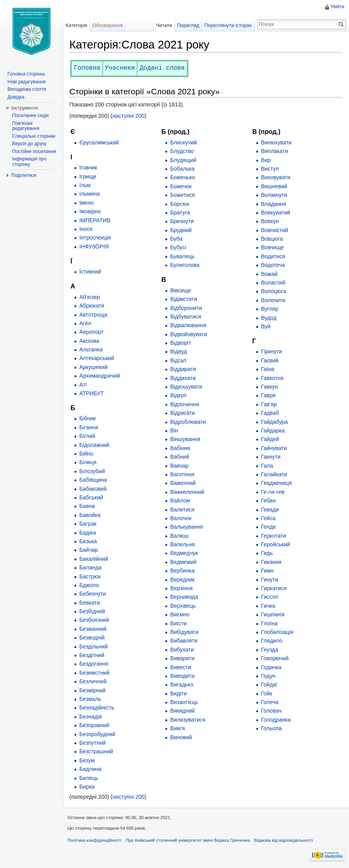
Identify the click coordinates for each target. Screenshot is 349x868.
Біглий (87, 436)
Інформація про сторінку (29, 162)
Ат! (83, 385)
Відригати (182, 413)
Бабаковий (93, 489)
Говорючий (275, 658)
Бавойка (90, 515)
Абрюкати (92, 306)
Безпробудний (97, 734)
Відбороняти (186, 308)
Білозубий (92, 471)
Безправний (94, 725)
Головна (87, 68)
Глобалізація (277, 632)
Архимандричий (99, 376)
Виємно (180, 614)
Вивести (180, 667)
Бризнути (182, 221)
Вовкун (270, 221)
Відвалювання (188, 325)
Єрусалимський (99, 142)
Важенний (183, 483)
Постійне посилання (34, 151)
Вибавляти (184, 641)
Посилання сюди (30, 115)
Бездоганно (94, 664)
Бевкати (90, 603)
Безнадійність (97, 708)
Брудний (181, 230)
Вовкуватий (276, 212)
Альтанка (91, 349)
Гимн (267, 571)
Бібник (87, 418)
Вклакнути (274, 195)
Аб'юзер (89, 297)
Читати (164, 25)
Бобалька (182, 169)
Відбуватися (185, 317)
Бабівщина (93, 480)
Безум (87, 760)
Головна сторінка (26, 74)
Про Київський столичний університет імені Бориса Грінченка (188, 840)
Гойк (266, 693)
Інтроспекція (95, 238)
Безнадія (90, 717)
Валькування (186, 527)
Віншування (185, 439)
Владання (273, 204)
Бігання (89, 427)
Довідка (16, 97)
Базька (88, 541)
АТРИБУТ (91, 393)
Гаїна (268, 369)
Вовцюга (272, 239)
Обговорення (108, 25)
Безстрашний (96, 751)
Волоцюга (273, 291)
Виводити (182, 676)
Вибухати (182, 650)
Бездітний (92, 655)
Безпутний (92, 743)
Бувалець (182, 256)
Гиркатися (274, 588)
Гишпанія (273, 614)
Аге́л (85, 323)
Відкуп (178, 395)
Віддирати (183, 369)
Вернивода (184, 597)
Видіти (178, 693)
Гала (267, 466)
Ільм (85, 185)
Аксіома (89, 341)
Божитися (182, 195)
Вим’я (177, 728)
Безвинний (93, 629)
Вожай (269, 274)
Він (174, 430)
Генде (268, 527)
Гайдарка (273, 430)
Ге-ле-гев (273, 492)
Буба (176, 239)
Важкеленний (187, 492)
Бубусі (178, 247)
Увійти (337, 7)
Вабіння (180, 448)
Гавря (268, 395)
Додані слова (162, 68)
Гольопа (271, 728)
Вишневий (274, 186)
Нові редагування (27, 82)
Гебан (268, 501)
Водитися (273, 256)
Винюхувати (276, 142)
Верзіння (181, 588)
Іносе (86, 229)
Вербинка (182, 571)
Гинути (269, 580)
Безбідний (92, 611)
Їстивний (90, 272)
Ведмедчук (184, 553)
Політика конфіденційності (94, 840)
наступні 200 (128, 116)
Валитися (182, 510)
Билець (89, 778)
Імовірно (90, 211)
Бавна (87, 506)
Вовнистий (274, 230)
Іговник (88, 167)
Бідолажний (94, 445)
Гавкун (269, 387)
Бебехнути (92, 594)
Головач (271, 711)
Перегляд (188, 25)
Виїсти (178, 623)
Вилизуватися (188, 720)
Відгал (178, 360)
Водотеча (273, 265)
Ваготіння (182, 474)
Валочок (181, 518)
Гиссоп (269, 597)
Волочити (273, 300)
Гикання (271, 562)
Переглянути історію (228, 25)
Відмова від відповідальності (284, 840)
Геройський (275, 544)
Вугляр (270, 309)
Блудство (182, 151)
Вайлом (180, 501)
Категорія (76, 25)
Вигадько (182, 684)
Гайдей (270, 439)
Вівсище (181, 290)
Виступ (270, 169)
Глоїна (269, 623)
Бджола (89, 585)
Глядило (272, 641)
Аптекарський (97, 358)
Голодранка (276, 720)
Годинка (271, 667)
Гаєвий (270, 360)
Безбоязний (94, 620)
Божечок (181, 186)
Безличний (93, 681)
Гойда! (269, 684)
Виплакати (274, 151)
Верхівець (183, 606)
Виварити (182, 658)
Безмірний (92, 690)
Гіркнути (271, 351)
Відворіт (180, 343)
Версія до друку (29, 144)
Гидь (267, 553)
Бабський (91, 497)
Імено (86, 203)
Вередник (182, 580)
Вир (266, 160)
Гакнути (271, 457)
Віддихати (183, 378)
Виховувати (276, 177)
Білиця (88, 462)
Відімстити (184, 299)
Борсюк (179, 204)
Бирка (87, 787)
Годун (268, 676)
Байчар (89, 550)
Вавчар (179, 466)
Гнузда (269, 650)
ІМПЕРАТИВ (95, 220)
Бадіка (87, 533)
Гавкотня (272, 378)
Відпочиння (184, 404)
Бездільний (93, 646)
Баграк (88, 524)
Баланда (90, 567)
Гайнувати (274, 448)
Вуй (266, 326)
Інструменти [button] (25, 108)
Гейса (268, 518)
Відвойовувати (188, 334)
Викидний (182, 711)
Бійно (86, 454)
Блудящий (183, 160)
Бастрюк (90, 576)
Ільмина (89, 194)
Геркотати (273, 536)
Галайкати (274, 474)
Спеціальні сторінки (34, 136)
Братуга (180, 212)
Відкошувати (186, 387)
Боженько (182, 177)
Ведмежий (183, 562)
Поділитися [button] (24, 175)
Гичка (268, 606)
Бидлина (90, 769)
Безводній (92, 637)
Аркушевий (93, 367)
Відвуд (178, 351)
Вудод (269, 318)
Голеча (270, 702)
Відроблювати (188, 422)
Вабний (180, 457)
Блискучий (183, 142)
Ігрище (88, 176)
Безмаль (90, 699)
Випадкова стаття (27, 89)
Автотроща (93, 315)
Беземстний (94, 673)
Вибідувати (184, 632)
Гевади (270, 510)
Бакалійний (94, 559)
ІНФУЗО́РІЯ (94, 247)
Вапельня (182, 544)
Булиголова (185, 265)
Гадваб (270, 413)
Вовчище (272, 247)
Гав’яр (269, 404)
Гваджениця (276, 483)
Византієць (184, 702)
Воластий (273, 283)
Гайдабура (274, 422)
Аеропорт (91, 332)
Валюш (179, 536)
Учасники (120, 68)
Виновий (181, 737)
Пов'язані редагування (26, 126)
